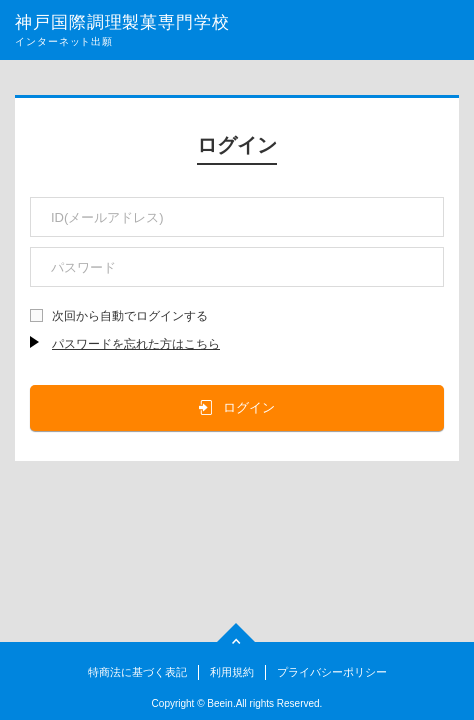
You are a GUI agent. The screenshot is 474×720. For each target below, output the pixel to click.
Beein (220, 703)
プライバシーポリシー (332, 672)
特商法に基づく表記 (137, 672)
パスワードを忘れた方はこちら (136, 344)
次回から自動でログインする (130, 316)
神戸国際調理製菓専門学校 (122, 22)
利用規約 (232, 672)
